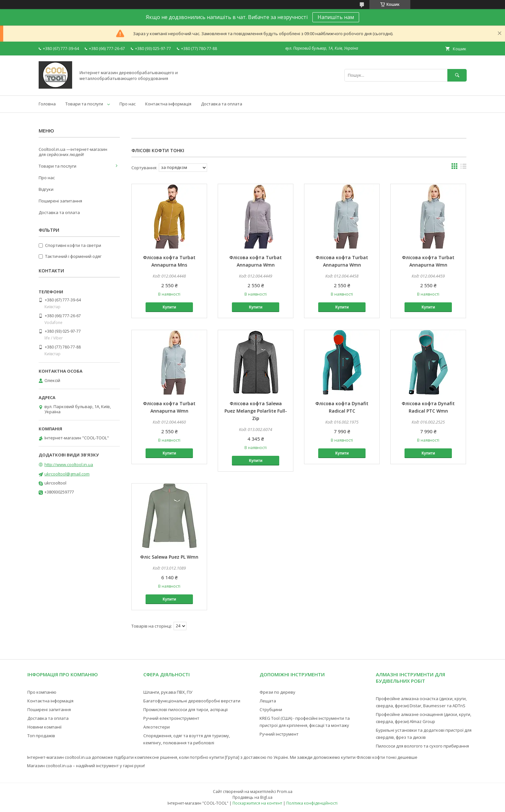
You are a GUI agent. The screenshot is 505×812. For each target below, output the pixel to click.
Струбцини (271, 709)
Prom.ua (285, 792)
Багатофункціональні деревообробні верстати (192, 701)
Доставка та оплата (222, 104)
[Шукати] (457, 75)
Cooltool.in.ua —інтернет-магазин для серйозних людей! (73, 152)
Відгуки (46, 189)
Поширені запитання (60, 201)
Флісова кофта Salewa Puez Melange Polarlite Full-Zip (256, 411)
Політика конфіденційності (312, 803)
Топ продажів (41, 736)
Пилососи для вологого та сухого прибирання (422, 746)
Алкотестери (157, 727)
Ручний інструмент (279, 734)
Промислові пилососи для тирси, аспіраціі (186, 709)
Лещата (268, 701)
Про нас (128, 104)
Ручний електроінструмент (171, 718)
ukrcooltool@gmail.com (67, 474)
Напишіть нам (336, 17)
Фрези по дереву (277, 692)
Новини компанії (44, 727)
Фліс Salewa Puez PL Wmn (169, 557)
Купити (169, 307)
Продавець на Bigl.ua (252, 797)
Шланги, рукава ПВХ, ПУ (168, 692)
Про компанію (42, 692)
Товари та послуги (84, 104)
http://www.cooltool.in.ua (69, 465)
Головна (47, 104)
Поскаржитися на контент (257, 803)
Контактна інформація (168, 104)
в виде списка (463, 168)
